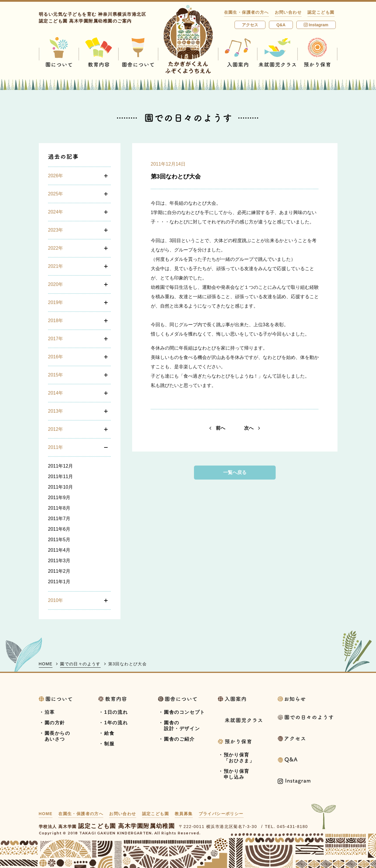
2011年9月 (59, 498)
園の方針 (55, 723)
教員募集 (184, 814)
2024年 (56, 212)
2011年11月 (61, 476)
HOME (46, 664)
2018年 (56, 321)
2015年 (56, 375)
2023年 (56, 230)
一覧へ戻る (235, 472)
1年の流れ (116, 723)
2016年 (56, 357)
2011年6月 (59, 529)
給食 (109, 733)
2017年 (56, 339)
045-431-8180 (292, 827)
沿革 (50, 712)
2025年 (56, 194)
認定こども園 (321, 12)
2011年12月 (61, 466)
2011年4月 (59, 550)
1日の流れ (116, 712)
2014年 (56, 393)
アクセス (250, 25)
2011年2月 (59, 571)
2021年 (56, 266)
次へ (252, 428)
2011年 (56, 447)
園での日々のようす (80, 664)
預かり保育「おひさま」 (239, 758)
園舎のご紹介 (179, 739)
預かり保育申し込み (237, 774)
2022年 (56, 248)
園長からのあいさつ (57, 736)
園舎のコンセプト (184, 712)
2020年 (56, 284)
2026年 (56, 176)
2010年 (56, 600)
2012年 (56, 429)
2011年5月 (59, 540)
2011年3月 (59, 561)
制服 (109, 744)
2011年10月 (61, 487)
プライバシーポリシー (221, 814)
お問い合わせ (288, 12)
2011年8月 (59, 508)
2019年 (56, 302)
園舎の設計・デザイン (182, 726)
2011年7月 (59, 519)
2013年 (56, 411)
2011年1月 (59, 582)
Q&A (281, 25)
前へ (217, 428)
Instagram (316, 25)
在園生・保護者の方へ (246, 12)
